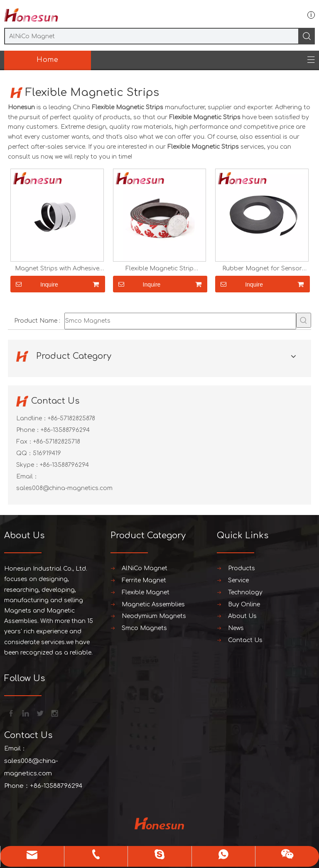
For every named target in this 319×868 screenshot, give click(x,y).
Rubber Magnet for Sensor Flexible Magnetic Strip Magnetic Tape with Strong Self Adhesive (262, 269)
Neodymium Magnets (154, 616)
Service (238, 580)
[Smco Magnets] (180, 321)
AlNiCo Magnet (145, 568)
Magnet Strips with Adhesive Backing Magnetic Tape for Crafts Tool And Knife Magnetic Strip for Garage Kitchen (57, 269)
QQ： (25, 453)
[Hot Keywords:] (304, 320)
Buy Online (244, 604)
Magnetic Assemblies (153, 604)
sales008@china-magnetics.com (64, 488)
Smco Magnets (144, 628)
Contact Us (245, 640)
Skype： (28, 465)
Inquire (34, 284)
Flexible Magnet (146, 592)
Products (242, 568)
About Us (242, 616)
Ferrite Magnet (144, 580)
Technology (245, 592)
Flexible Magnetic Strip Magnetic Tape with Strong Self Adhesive (159, 269)
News (236, 628)
